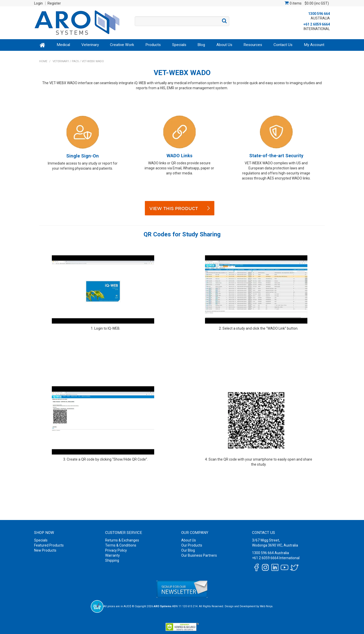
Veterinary (90, 45)
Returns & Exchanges (122, 540)
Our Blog (188, 550)
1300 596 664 (319, 14)
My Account (314, 45)
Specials (179, 45)
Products (153, 45)
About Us (224, 45)
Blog (201, 45)
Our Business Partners (199, 555)
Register (54, 3)
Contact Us (283, 45)
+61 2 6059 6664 (317, 24)
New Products (45, 550)
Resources (253, 45)
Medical (63, 45)
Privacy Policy (116, 550)
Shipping (112, 560)
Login (38, 3)
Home (43, 45)
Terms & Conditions (121, 545)
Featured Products (49, 545)
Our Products (192, 545)
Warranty (112, 555)
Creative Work (122, 45)
